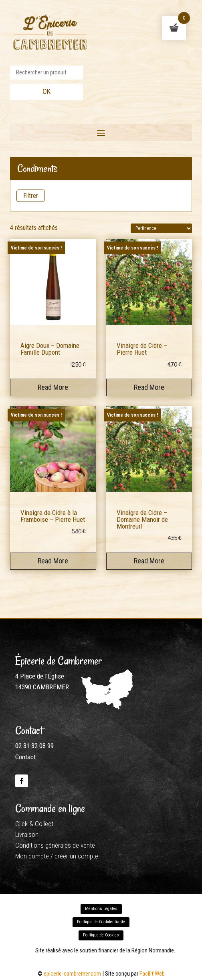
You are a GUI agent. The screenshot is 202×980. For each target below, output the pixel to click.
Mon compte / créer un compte (57, 856)
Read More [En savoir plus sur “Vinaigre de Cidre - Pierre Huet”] (149, 387)
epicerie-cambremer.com (72, 974)
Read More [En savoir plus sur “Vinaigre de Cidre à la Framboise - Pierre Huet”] (53, 561)
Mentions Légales (101, 909)
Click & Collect (34, 824)
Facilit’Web (152, 974)
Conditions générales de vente (55, 845)
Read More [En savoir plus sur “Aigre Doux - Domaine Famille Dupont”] (53, 387)
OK (46, 91)
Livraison (27, 834)
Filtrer (31, 196)
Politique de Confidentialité (101, 922)
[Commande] (161, 228)
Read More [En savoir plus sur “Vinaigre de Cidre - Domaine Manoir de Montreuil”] (149, 561)
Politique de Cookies (101, 935)
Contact (25, 757)
